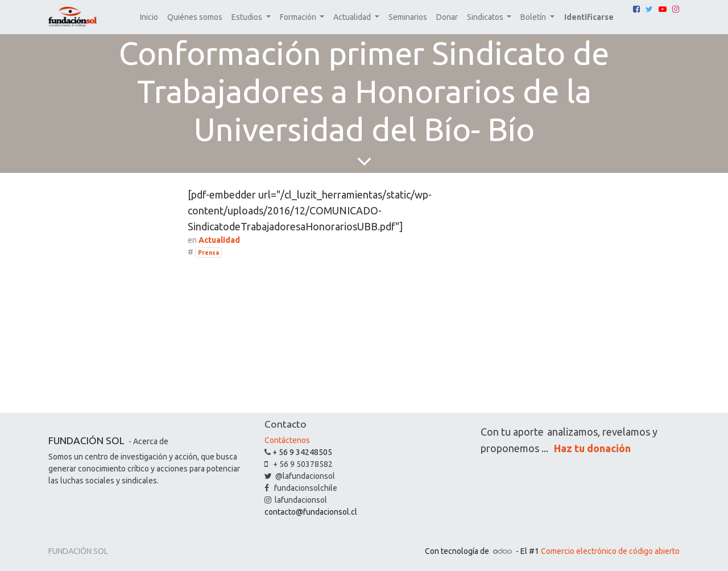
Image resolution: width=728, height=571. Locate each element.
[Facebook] (636, 9)
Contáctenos (287, 440)
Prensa (208, 253)
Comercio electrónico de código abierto (610, 551)
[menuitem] (149, 17)
